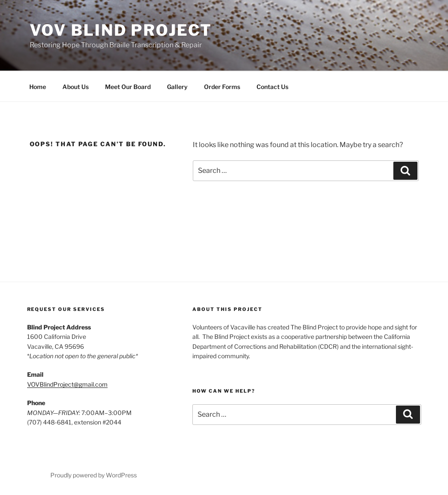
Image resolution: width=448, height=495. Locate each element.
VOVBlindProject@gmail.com (67, 384)
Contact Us (272, 87)
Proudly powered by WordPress (94, 475)
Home (38, 87)
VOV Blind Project (121, 30)
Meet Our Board (128, 87)
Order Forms (222, 87)
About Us (76, 87)
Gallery (177, 87)
